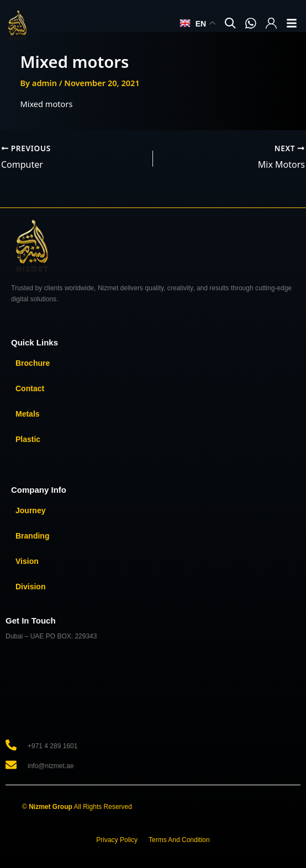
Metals (28, 414)
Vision (27, 561)
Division (30, 587)
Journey (30, 510)
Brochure (33, 363)
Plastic (28, 439)
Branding (32, 536)
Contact (30, 388)
